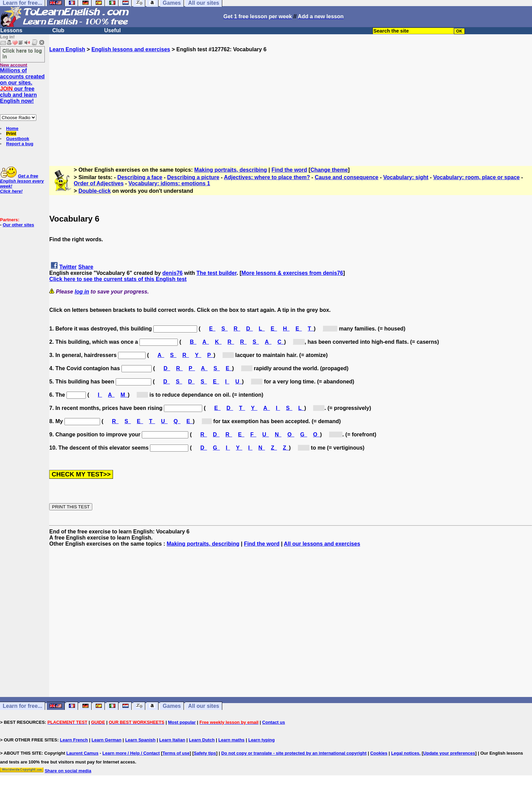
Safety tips (205, 753)
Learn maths (232, 740)
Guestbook (18, 139)
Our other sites (18, 225)
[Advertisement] (291, 100)
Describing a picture (193, 177)
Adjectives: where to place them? (267, 177)
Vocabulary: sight (406, 177)
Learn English (67, 49)
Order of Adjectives (99, 183)
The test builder (216, 273)
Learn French (74, 740)
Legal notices (405, 753)
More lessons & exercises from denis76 (292, 273)
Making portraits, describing (231, 170)
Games (172, 706)
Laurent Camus (83, 753)
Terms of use (176, 753)
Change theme (329, 170)
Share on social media (68, 771)
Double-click (94, 191)
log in (82, 292)
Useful (112, 30)
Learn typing (262, 740)
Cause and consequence (347, 177)
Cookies (379, 753)
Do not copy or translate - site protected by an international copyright (294, 753)
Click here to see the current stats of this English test (118, 279)
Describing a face (140, 177)
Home (12, 128)
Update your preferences (449, 753)
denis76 (173, 273)
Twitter (68, 267)
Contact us (274, 722)
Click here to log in (22, 53)
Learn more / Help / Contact (131, 753)
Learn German (107, 740)
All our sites (204, 706)
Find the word (289, 170)
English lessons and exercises (131, 49)
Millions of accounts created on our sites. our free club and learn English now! (22, 86)
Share (86, 267)
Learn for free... (22, 706)
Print (11, 134)
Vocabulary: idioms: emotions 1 (169, 183)
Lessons (11, 30)
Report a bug (20, 144)
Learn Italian (172, 740)
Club (58, 30)
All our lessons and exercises (322, 544)
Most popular (182, 722)
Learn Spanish (140, 740)
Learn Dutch (202, 740)
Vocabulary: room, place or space (477, 177)
